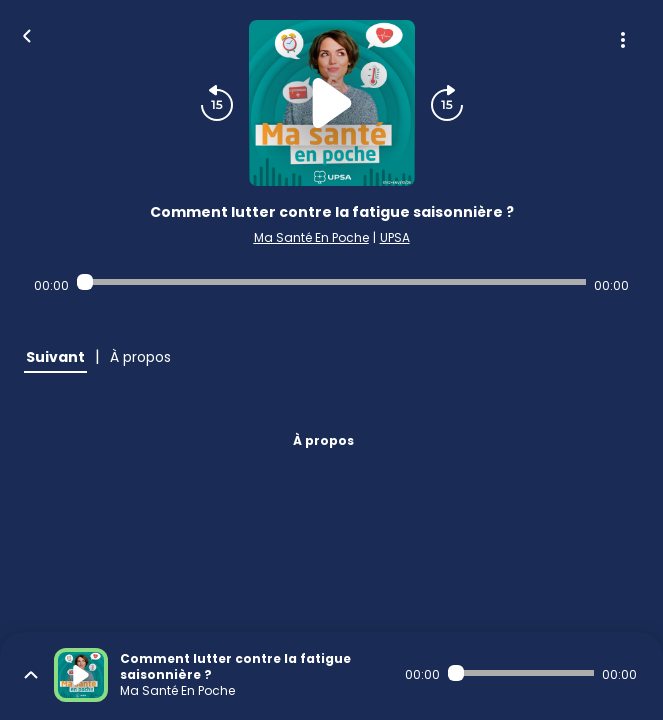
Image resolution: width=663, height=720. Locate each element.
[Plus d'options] (623, 40)
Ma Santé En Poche (311, 237)
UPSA (395, 237)
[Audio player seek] (331, 282)
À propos (323, 440)
